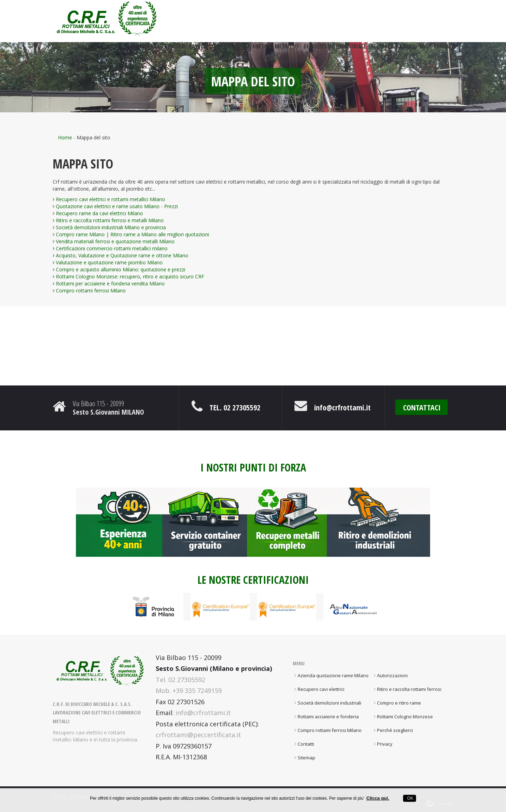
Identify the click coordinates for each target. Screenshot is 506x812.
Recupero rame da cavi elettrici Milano (99, 213)
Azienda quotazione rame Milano (333, 675)
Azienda (150, 50)
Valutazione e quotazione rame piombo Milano (109, 262)
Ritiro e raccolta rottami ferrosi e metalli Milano (110, 220)
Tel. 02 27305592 (235, 407)
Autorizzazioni (392, 675)
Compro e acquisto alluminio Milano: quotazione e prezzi (121, 269)
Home (65, 137)
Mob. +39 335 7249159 (189, 691)
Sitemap (306, 758)
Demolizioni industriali (335, 50)
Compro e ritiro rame (399, 703)
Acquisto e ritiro (393, 50)
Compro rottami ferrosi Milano (91, 291)
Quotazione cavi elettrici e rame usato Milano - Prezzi (117, 206)
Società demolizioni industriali (329, 703)
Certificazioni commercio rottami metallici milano (112, 248)
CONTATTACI (422, 407)
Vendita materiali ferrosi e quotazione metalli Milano (115, 241)
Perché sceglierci (395, 730)
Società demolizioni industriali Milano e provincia (111, 227)
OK (410, 798)
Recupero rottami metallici (263, 50)
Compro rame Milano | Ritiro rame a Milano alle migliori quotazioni (132, 234)
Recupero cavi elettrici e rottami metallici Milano (111, 199)
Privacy (385, 744)
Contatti (445, 50)
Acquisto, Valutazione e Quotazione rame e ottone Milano (122, 255)
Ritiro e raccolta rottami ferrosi (409, 689)
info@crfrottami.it (342, 407)
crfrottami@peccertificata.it (198, 735)
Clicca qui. (378, 798)
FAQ (424, 50)
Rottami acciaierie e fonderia (328, 717)
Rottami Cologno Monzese (405, 717)
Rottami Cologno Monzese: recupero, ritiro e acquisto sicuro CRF (130, 276)
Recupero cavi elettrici (194, 50)
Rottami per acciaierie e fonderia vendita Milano (110, 283)
